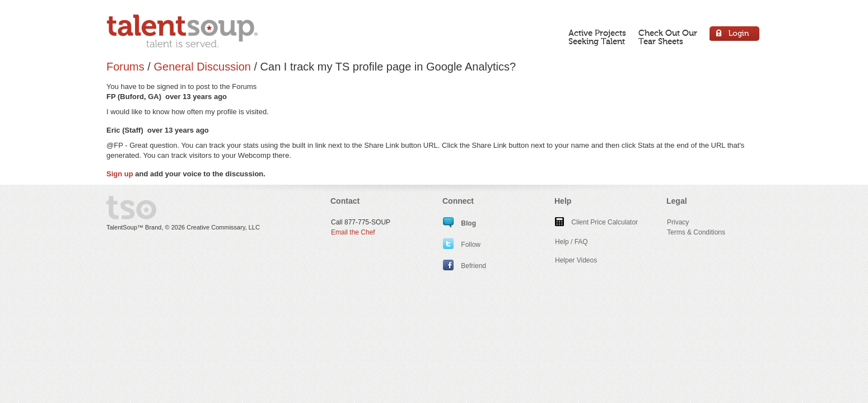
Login (735, 35)
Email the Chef (353, 232)
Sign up (120, 174)
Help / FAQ (571, 242)
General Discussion (202, 67)
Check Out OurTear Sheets (668, 37)
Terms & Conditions (696, 232)
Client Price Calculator (596, 222)
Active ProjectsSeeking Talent (597, 37)
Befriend (465, 266)
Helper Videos (576, 260)
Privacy (678, 222)
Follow (462, 245)
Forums (125, 67)
